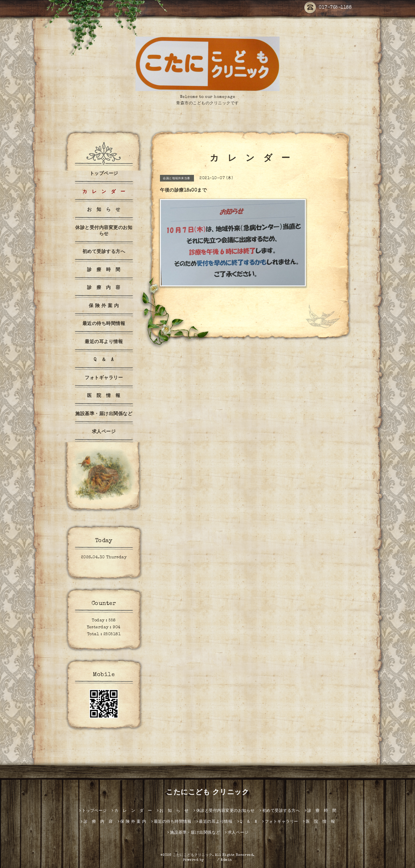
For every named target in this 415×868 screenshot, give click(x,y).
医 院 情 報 (104, 396)
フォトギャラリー (104, 378)
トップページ (104, 174)
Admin (227, 860)
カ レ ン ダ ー (104, 192)
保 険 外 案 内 (104, 306)
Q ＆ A (104, 360)
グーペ (211, 860)
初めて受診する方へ (104, 252)
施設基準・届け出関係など (104, 414)
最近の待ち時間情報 (104, 324)
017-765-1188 (328, 8)
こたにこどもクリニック (193, 855)
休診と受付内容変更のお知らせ (104, 231)
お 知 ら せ (104, 210)
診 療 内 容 (104, 288)
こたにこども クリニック (207, 793)
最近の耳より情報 (104, 342)
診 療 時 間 (104, 270)
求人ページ (104, 432)
